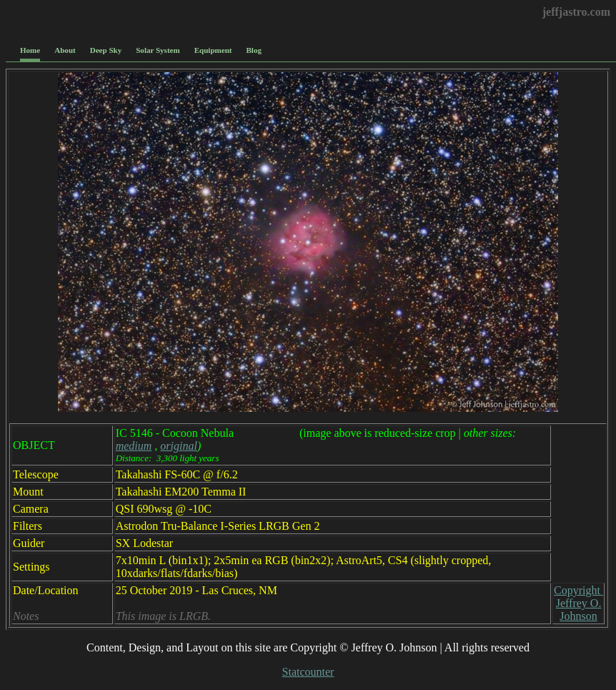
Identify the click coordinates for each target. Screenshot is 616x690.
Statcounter (308, 672)
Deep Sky (106, 50)
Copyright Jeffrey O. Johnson (578, 603)
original (179, 446)
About (65, 50)
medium (134, 446)
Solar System (158, 50)
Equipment (213, 50)
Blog (254, 50)
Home (30, 50)
